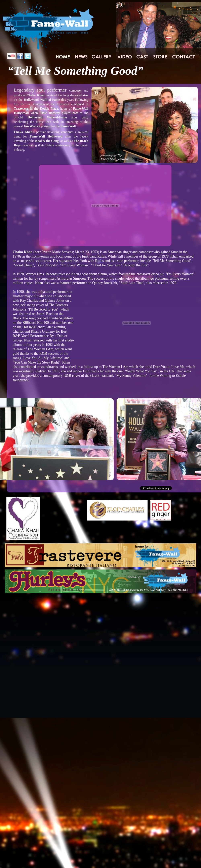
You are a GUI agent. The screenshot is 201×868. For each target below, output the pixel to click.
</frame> (170, 488)
